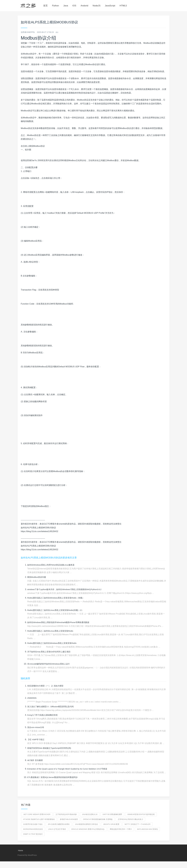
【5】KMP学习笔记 (36, 739)
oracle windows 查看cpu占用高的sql (88, 829)
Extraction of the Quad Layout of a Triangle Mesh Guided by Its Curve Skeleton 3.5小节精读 (70, 769)
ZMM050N (32, 698)
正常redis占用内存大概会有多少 (131, 819)
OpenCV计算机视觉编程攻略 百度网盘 (98, 819)
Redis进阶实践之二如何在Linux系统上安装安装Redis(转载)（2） (57, 610)
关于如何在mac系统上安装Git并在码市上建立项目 (50, 652)
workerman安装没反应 (33, 829)
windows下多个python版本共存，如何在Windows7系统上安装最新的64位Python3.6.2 (67, 589)
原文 (57, 32)
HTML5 (123, 6)
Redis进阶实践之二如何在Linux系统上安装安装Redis (52, 631)
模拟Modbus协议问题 (37, 577)
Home (20, 851)
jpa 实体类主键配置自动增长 (59, 824)
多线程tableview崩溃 (69, 819)
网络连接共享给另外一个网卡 (121, 829)
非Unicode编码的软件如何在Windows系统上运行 (50, 664)
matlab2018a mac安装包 (147, 829)
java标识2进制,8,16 (90, 814)
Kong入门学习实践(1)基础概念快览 (43, 715)
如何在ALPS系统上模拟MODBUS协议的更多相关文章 (49, 558)
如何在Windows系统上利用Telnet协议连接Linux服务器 (52, 565)
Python (56, 6)
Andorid (84, 6)
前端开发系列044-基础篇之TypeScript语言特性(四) (51, 748)
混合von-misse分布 (36, 727)
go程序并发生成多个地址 (33, 824)
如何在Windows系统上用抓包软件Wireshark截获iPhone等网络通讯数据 (60, 622)
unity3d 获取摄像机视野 (112, 814)
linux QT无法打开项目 (57, 829)
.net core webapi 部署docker (37, 814)
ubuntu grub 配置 (111, 824)
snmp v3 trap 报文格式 (33, 834)
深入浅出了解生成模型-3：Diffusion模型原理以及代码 (52, 707)
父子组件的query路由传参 (66, 814)
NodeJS (96, 6)
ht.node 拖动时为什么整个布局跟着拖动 (39, 819)
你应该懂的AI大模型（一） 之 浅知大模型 (46, 686)
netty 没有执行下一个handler (137, 824)
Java (66, 6)
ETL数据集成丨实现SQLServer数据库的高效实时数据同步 (54, 777)
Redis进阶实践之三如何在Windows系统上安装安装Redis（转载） (58, 598)
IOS (74, 6)
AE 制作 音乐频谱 (35, 760)
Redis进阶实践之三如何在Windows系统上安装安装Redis (53, 643)
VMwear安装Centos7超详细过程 (141, 814)
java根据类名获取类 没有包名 (86, 824)
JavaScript (110, 6)
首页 (45, 6)
